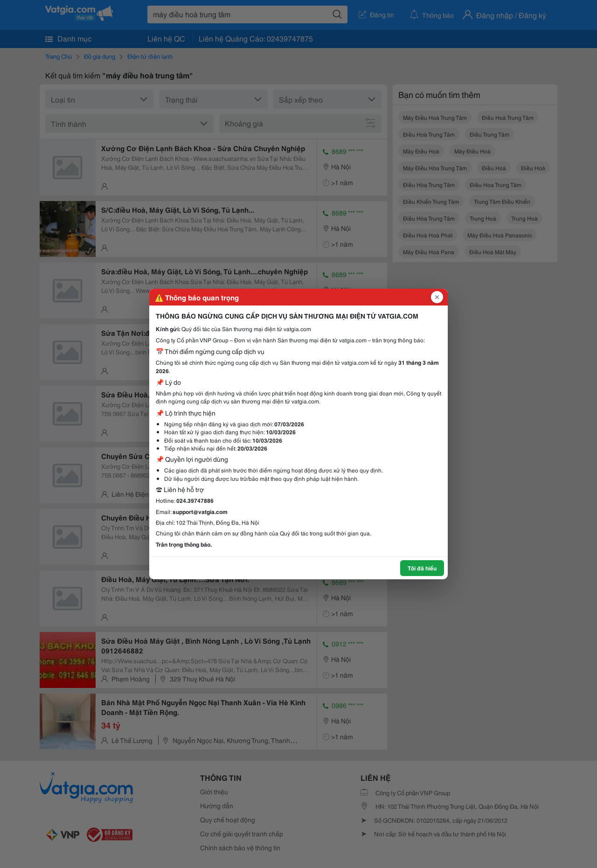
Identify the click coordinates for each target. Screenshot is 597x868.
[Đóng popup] (437, 297)
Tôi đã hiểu (422, 568)
